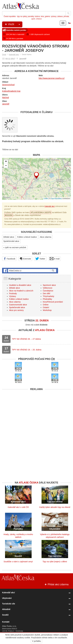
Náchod (5, 97)
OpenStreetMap (56, 198)
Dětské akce (9, 237)
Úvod (4, 55)
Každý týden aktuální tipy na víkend (55, 507)
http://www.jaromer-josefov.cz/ (52, 78)
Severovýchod (8, 85)
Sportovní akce (49, 285)
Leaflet (46, 198)
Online (46, 305)
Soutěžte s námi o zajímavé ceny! (18, 562)
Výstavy (13, 296)
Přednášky (47, 299)
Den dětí (46, 293)
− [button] (6, 166)
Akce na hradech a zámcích (21, 291)
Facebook (9, 259)
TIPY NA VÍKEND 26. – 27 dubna (26, 339)
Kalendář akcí (14, 55)
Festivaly (13, 293)
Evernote (25, 259)
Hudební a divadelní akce (20, 285)
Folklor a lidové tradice (27, 237)
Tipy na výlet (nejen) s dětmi (55, 562)
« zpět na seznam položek (15, 247)
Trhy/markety (48, 296)
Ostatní (46, 307)
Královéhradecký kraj (11, 91)
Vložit (13, 24)
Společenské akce (11, 241)
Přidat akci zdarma (56, 584)
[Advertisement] (36, 412)
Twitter (40, 259)
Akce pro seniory (16, 310)
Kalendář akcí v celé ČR (18, 507)
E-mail (55, 259)
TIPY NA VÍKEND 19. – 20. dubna (27, 350)
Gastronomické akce (18, 305)
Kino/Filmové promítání (53, 302)
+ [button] (6, 162)
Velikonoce (48, 288)
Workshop (47, 310)
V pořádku (36, 641)
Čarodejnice (48, 291)
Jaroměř (6, 104)
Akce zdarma (46, 237)
